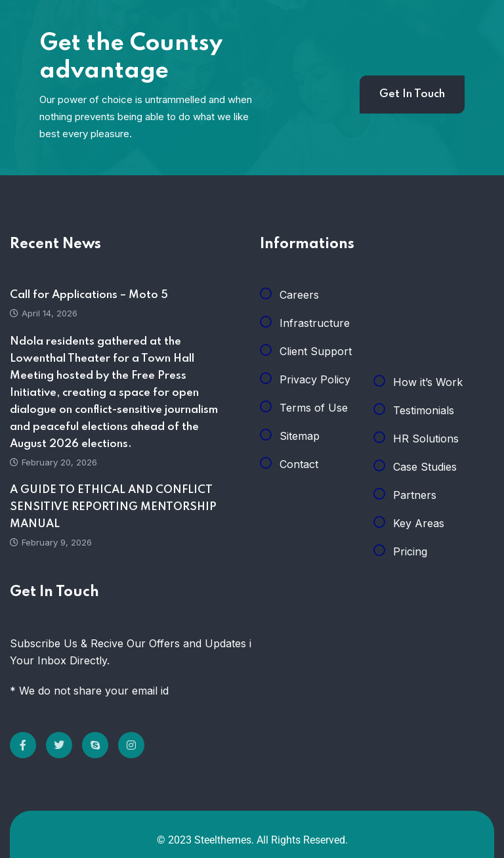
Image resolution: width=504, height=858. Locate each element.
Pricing (410, 551)
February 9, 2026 (51, 542)
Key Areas (419, 523)
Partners (415, 495)
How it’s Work (428, 382)
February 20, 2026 (53, 462)
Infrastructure (315, 323)
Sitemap (300, 436)
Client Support (316, 351)
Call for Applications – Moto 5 (89, 295)
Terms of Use (314, 408)
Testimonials (424, 410)
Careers (299, 295)
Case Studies (425, 467)
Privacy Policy (315, 379)
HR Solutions (426, 439)
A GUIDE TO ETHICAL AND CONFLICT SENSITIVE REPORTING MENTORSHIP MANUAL (113, 507)
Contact (299, 464)
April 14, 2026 (44, 313)
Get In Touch (412, 94)
